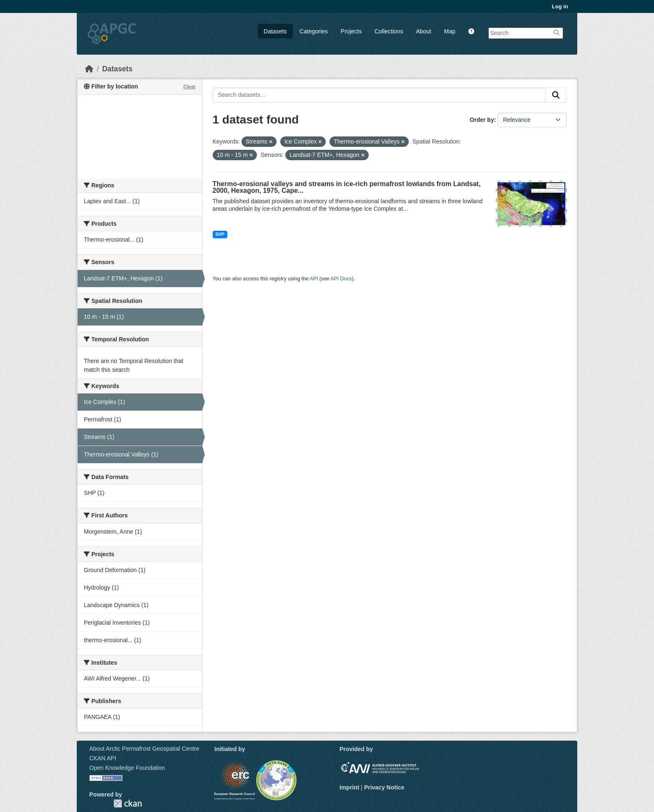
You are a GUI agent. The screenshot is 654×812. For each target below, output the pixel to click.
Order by (482, 120)
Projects (351, 31)
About (424, 31)
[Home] (89, 69)
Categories (314, 31)
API (314, 279)
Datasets (275, 31)
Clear (189, 87)
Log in (560, 6)
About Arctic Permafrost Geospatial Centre (144, 749)
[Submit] (556, 95)
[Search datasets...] (379, 95)
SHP (220, 234)
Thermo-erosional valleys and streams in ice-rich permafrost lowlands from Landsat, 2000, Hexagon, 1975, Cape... (347, 187)
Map (450, 31)
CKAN (128, 803)
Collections (389, 31)
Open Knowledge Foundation (127, 768)
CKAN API (103, 758)
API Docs (341, 279)
